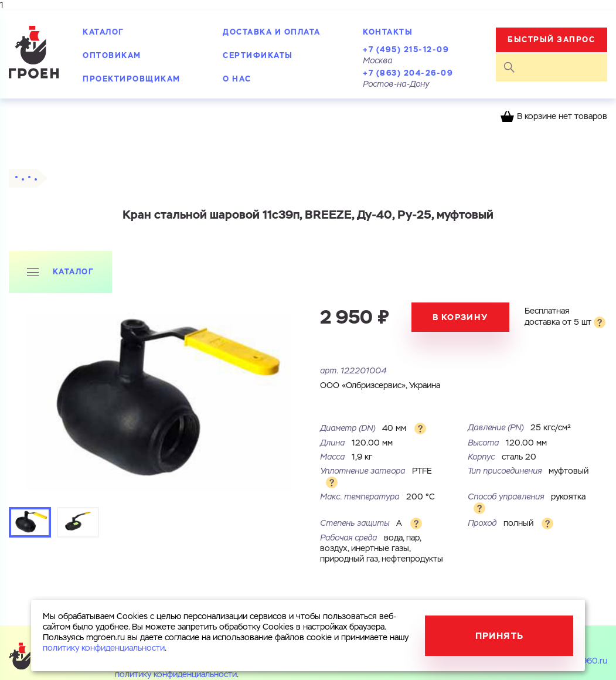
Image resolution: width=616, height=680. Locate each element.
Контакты (388, 32)
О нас (237, 79)
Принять (500, 636)
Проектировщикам (132, 79)
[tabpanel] (159, 401)
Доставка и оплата (272, 32)
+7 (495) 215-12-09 (406, 50)
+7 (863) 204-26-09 (408, 73)
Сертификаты (258, 55)
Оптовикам (112, 55)
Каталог (103, 32)
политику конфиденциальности (176, 675)
